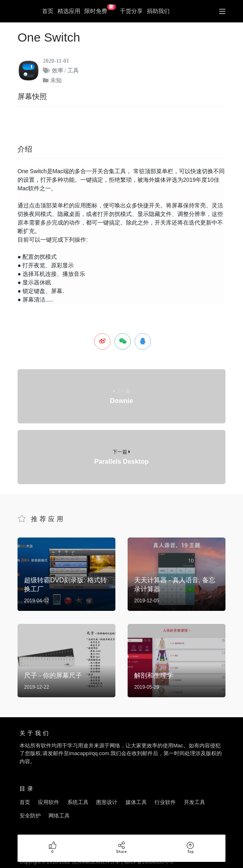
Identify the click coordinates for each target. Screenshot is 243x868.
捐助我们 (158, 11)
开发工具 (194, 792)
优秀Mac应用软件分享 (25, 11)
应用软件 (49, 792)
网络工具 (59, 806)
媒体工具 (136, 792)
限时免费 (100, 9)
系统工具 (78, 792)
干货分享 (131, 11)
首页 (48, 11)
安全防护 (30, 806)
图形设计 (107, 792)
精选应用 (69, 11)
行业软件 (165, 792)
